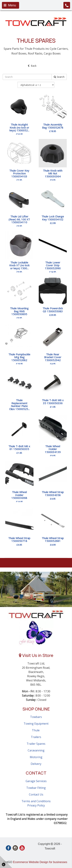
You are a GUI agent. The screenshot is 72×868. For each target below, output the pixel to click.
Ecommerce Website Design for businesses (40, 862)
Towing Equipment (36, 724)
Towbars (36, 717)
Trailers (36, 737)
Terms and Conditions (36, 801)
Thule (36, 730)
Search (59, 77)
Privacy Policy (36, 805)
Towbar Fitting (36, 788)
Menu (10, 5)
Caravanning (36, 750)
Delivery (36, 764)
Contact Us (36, 794)
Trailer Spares (36, 744)
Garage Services (36, 781)
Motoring (36, 757)
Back (32, 66)
